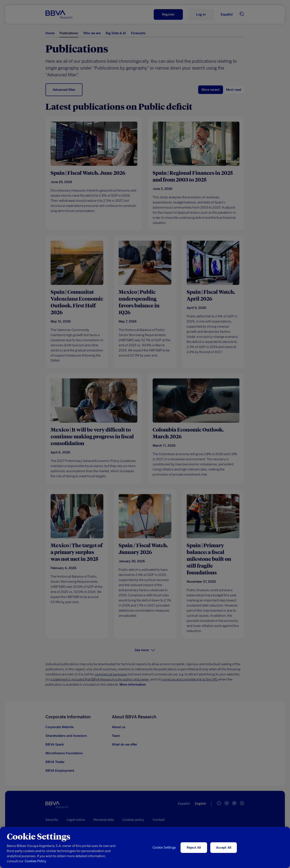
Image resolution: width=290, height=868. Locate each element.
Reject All (194, 852)
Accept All (224, 852)
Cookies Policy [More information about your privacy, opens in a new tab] (35, 866)
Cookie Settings (164, 852)
